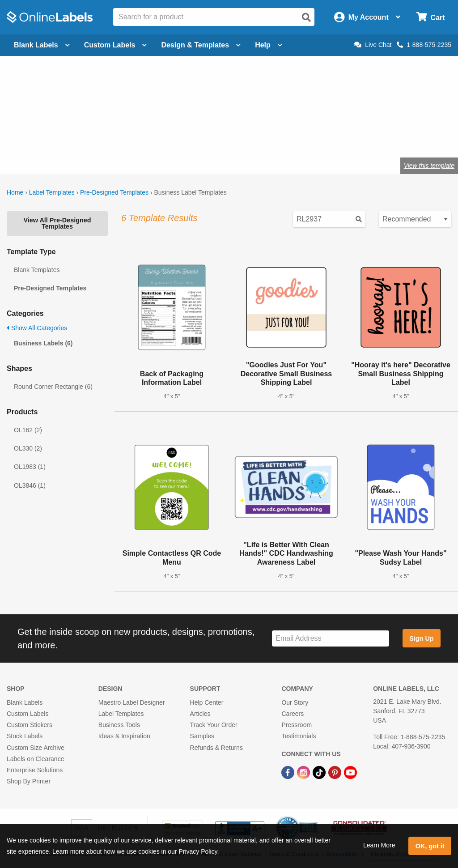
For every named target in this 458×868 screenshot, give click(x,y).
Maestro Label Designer (132, 702)
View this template (429, 166)
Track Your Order (214, 725)
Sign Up (421, 638)
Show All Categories (37, 328)
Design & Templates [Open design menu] (201, 45)
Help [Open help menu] (269, 45)
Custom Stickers (30, 725)
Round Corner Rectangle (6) (53, 387)
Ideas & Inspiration (124, 736)
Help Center (207, 702)
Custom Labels (28, 714)
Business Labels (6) (43, 343)
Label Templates (52, 192)
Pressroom (297, 725)
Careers (293, 714)
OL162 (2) (28, 430)
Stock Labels (25, 736)
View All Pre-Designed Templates (57, 223)
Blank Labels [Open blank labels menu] (42, 45)
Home (15, 192)
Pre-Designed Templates (114, 192)
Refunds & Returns (216, 748)
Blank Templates (37, 270)
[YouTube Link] (350, 772)
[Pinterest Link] (336, 772)
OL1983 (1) (30, 467)
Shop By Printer (29, 781)
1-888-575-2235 (424, 45)
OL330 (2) (28, 448)
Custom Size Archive (36, 748)
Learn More (379, 845)
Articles (200, 714)
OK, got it (430, 846)
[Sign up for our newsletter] (331, 639)
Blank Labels (25, 702)
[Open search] (306, 17)
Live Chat (373, 45)
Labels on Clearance (35, 759)
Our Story (295, 702)
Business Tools (119, 725)
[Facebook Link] (289, 772)
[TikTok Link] (320, 772)
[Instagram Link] (304, 772)
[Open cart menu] (430, 17)
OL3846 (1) (30, 485)
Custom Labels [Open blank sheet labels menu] (116, 45)
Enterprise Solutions (35, 770)
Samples (202, 736)
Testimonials (299, 736)
